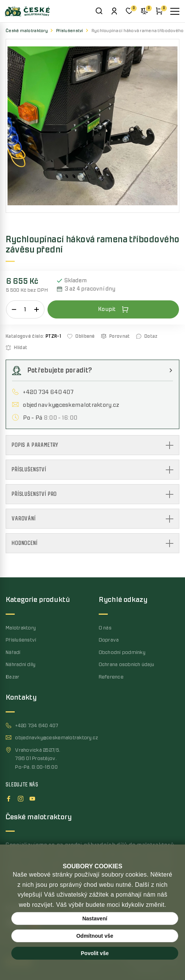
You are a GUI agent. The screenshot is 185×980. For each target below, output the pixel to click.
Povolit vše (95, 953)
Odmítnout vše (95, 936)
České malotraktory (27, 31)
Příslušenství (70, 31)
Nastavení (95, 918)
